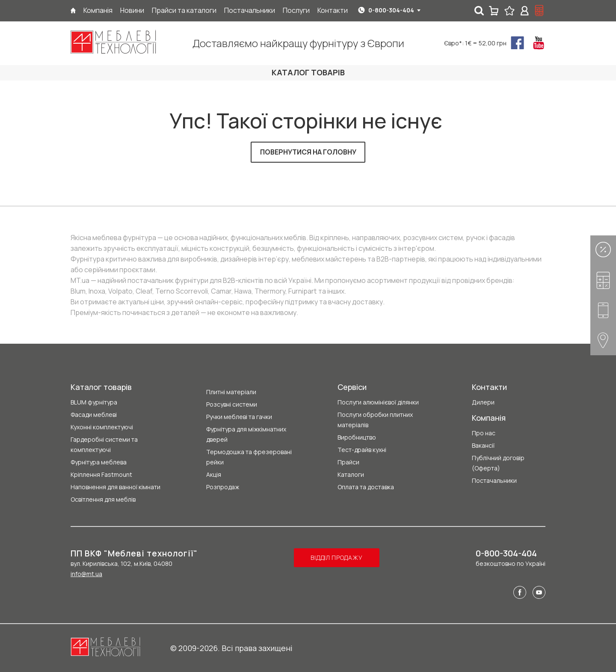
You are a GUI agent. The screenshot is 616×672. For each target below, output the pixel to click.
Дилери (483, 402)
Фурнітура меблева (99, 462)
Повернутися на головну (308, 152)
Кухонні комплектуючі (102, 427)
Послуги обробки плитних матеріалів (375, 420)
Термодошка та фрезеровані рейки (249, 457)
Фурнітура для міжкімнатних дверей (246, 434)
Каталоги (351, 474)
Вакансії (483, 445)
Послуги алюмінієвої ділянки (378, 402)
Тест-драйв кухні (362, 450)
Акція (214, 474)
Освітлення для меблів (103, 499)
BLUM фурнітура (94, 402)
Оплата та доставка (366, 487)
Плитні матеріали (231, 392)
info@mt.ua (86, 574)
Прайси (348, 462)
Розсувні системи (232, 404)
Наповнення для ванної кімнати (115, 487)
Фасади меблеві (94, 415)
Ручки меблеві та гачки (239, 417)
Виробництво (357, 437)
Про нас (484, 433)
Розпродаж (223, 487)
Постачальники (494, 480)
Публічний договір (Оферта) (498, 463)
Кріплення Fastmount (101, 474)
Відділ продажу (336, 558)
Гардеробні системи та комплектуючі (104, 445)
